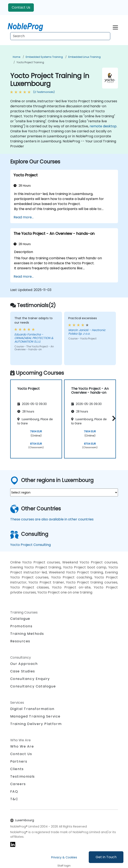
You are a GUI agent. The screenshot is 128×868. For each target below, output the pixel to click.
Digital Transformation (32, 709)
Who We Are (22, 746)
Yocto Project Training (30, 62)
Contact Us (21, 7)
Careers (18, 784)
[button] (113, 418)
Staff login (64, 866)
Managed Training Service (35, 716)
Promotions (21, 626)
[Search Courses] (60, 36)
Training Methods (27, 634)
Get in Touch (106, 857)
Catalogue (20, 619)
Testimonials (23, 776)
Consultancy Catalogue (33, 686)
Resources (20, 641)
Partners (19, 761)
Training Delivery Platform (36, 724)
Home (16, 57)
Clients (17, 769)
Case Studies (23, 671)
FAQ (14, 791)
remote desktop (103, 126)
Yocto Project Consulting (30, 545)
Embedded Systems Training (44, 57)
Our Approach (24, 664)
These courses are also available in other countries (52, 519)
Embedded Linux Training (84, 57)
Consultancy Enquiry (30, 679)
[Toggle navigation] (115, 27)
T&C (14, 799)
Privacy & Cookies (64, 857)
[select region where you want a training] (64, 492)
